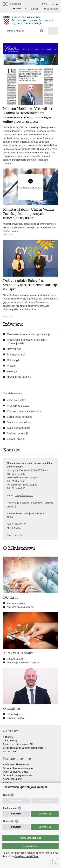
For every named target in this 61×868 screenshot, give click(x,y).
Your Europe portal (13, 779)
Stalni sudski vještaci (19, 422)
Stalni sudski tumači (18, 428)
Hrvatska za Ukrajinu (19, 377)
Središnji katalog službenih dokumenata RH (25, 748)
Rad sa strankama (16, 603)
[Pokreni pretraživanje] (42, 31)
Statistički (9, 821)
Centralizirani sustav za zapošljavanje (29, 334)
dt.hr (30, 495)
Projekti (11, 366)
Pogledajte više (15, 535)
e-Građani (8, 737)
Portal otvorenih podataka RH (18, 744)
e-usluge (12, 371)
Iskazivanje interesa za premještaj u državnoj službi (28, 342)
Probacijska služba (18, 406)
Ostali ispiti (13, 360)
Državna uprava (15, 659)
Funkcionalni (10, 808)
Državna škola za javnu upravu (19, 768)
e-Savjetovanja (11, 741)
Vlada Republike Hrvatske (16, 765)
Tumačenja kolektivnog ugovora (23, 663)
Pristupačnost (51, 9)
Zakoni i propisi (16, 439)
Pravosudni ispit (16, 355)
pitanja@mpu (21, 495)
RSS (44, 4)
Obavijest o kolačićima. (26, 856)
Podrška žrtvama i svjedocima (24, 411)
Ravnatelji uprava (16, 718)
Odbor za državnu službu (16, 772)
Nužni (6, 795)
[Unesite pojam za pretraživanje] (17, 31)
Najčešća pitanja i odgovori (21, 607)
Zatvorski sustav (16, 400)
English (35, 9)
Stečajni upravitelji (17, 434)
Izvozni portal (10, 751)
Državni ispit (14, 349)
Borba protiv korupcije (20, 417)
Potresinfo (8, 783)
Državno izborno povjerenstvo (18, 775)
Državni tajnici (14, 714)
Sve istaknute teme (13, 393)
